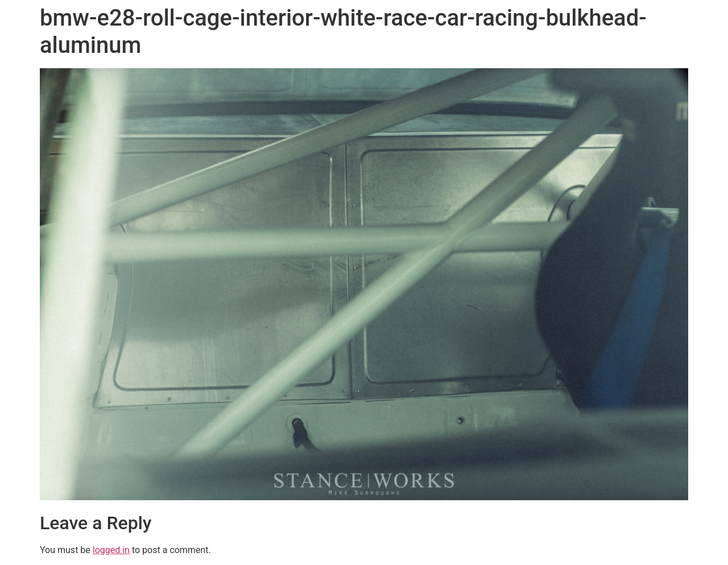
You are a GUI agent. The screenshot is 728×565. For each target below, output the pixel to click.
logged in (111, 550)
